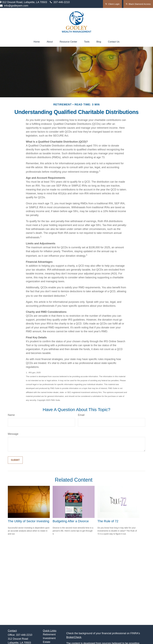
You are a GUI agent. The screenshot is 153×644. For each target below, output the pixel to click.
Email (81, 415)
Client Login (113, 4)
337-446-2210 (60, 2)
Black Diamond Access (138, 4)
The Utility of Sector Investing (28, 521)
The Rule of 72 (108, 521)
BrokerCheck (74, 637)
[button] (37, 42)
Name (11, 415)
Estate (47, 642)
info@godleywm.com (14, 6)
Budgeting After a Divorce (71, 521)
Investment (49, 638)
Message (13, 434)
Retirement (49, 634)
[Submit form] (15, 460)
